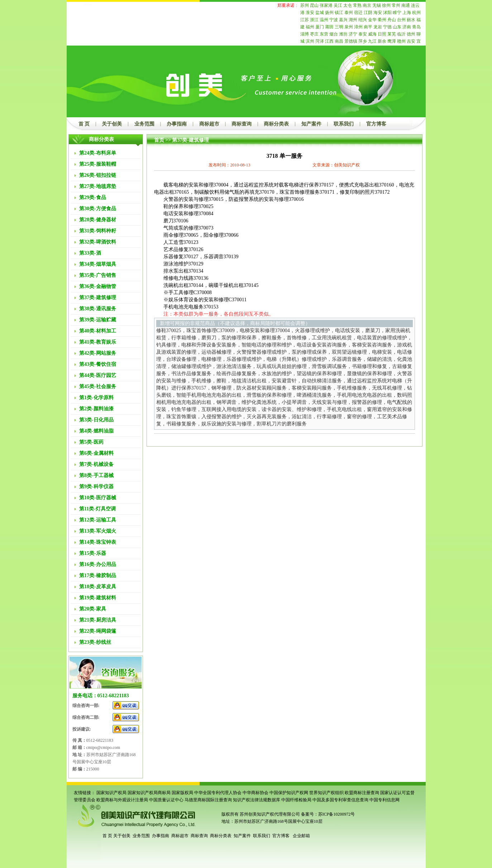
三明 (339, 27)
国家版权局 (182, 793)
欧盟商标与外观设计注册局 (122, 800)
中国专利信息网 (384, 800)
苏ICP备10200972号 (337, 814)
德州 (411, 34)
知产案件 (311, 124)
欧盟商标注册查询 (362, 793)
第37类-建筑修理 (190, 140)
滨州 (310, 41)
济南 (407, 27)
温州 (324, 20)
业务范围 (144, 124)
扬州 (329, 13)
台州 (401, 20)
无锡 (377, 5)
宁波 (334, 20)
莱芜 (392, 34)
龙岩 (378, 27)
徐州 (386, 5)
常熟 (357, 5)
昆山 (314, 5)
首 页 (84, 124)
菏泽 (320, 41)
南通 (406, 5)
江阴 (368, 13)
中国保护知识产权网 (289, 793)
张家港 (326, 5)
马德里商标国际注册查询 (208, 800)
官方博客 (376, 124)
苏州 (305, 5)
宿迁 (358, 13)
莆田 (329, 27)
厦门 (320, 27)
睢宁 (397, 13)
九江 (372, 41)
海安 (378, 13)
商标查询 (242, 124)
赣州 (401, 41)
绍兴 (363, 20)
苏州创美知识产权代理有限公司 (269, 814)
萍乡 (363, 41)
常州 (396, 5)
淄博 (305, 34)
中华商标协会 (255, 793)
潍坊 (343, 34)
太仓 (348, 5)
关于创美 (112, 124)
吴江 (338, 5)
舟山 (392, 20)
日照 (382, 34)
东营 (324, 34)
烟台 (334, 34)
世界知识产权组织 (326, 793)
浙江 (314, 20)
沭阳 (387, 13)
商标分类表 (276, 124)
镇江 (339, 13)
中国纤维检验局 (296, 800)
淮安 (310, 13)
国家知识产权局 (111, 793)
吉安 (411, 41)
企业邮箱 (301, 836)
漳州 (358, 27)
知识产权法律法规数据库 (257, 800)
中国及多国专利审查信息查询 (340, 800)
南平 (368, 27)
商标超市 (209, 124)
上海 (407, 13)
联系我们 (344, 124)
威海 (372, 34)
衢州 (382, 20)
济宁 (353, 34)
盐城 (320, 13)
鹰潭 (392, 41)
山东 (397, 27)
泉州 (349, 27)
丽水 (411, 20)
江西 (329, 41)
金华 (372, 20)
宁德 (387, 27)
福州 (310, 27)
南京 (367, 5)
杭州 (416, 13)
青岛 (416, 27)
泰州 (349, 13)
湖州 (353, 20)
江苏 (305, 20)
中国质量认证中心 (166, 800)
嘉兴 (343, 20)
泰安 (363, 34)
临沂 (401, 34)
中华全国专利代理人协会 (218, 793)
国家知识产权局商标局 (149, 793)
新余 (382, 41)
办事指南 (177, 124)
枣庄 (314, 34)
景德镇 (351, 41)
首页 (159, 140)
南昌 (339, 41)
